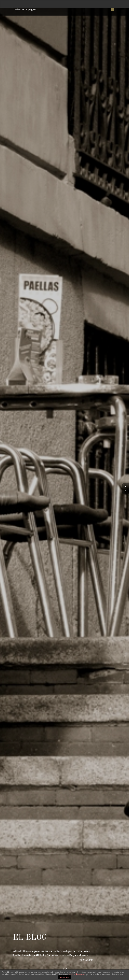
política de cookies (77, 974)
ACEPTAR (64, 977)
